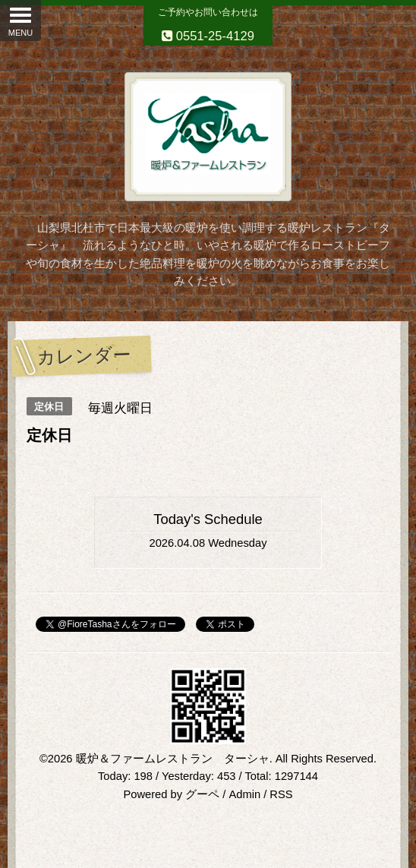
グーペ (202, 794)
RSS (281, 794)
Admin (244, 794)
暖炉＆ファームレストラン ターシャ (173, 759)
